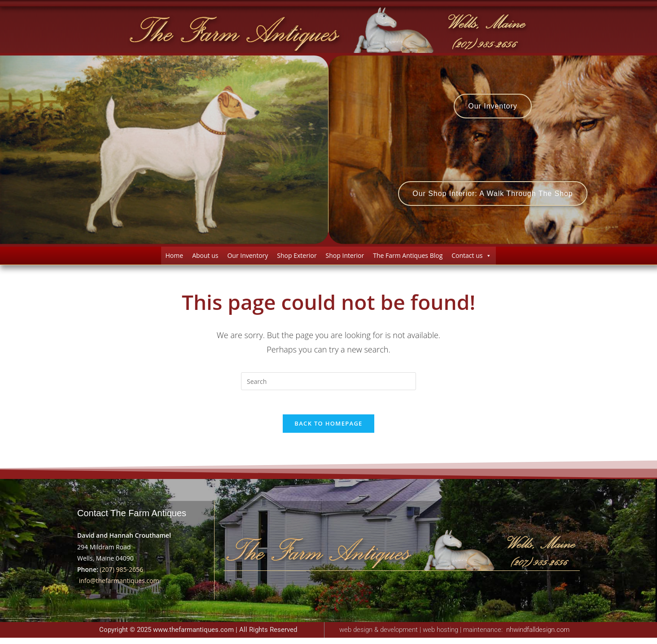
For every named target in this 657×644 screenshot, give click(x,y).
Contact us (471, 259)
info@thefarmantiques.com (119, 587)
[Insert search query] (328, 384)
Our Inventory (247, 259)
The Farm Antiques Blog (408, 259)
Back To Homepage (328, 430)
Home (175, 259)
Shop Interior (345, 259)
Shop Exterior (297, 259)
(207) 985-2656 (121, 576)
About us (205, 259)
